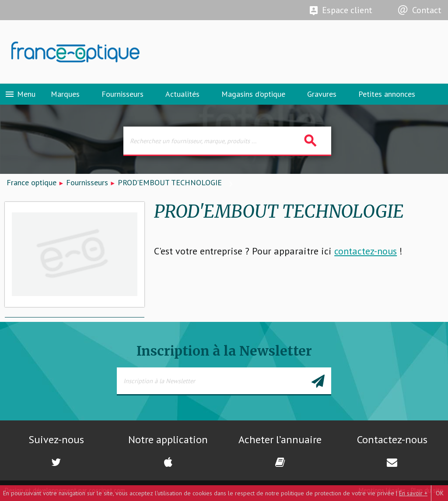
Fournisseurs (122, 94)
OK (440, 493)
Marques (65, 94)
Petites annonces (387, 94)
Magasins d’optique (253, 94)
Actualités (182, 94)
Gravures (322, 94)
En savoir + (413, 493)
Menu (20, 94)
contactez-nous (366, 251)
